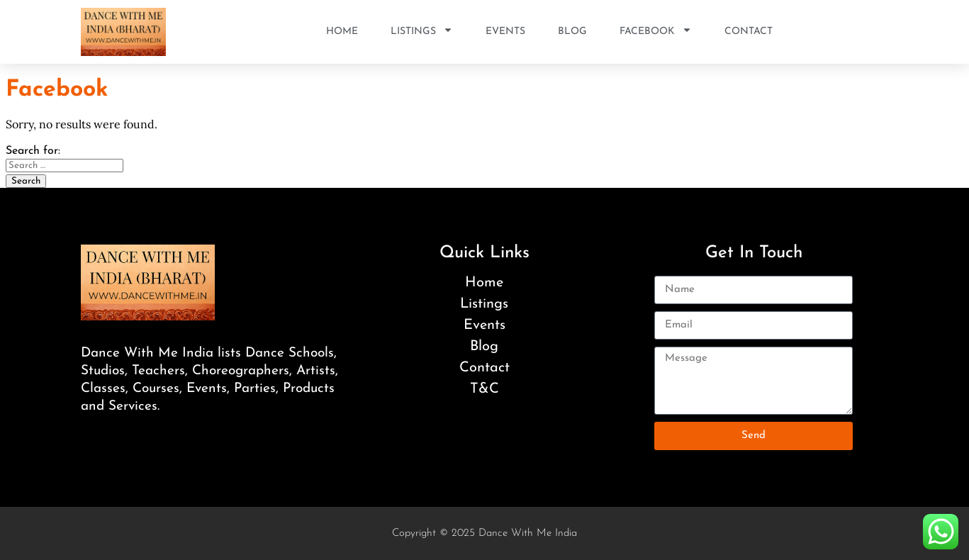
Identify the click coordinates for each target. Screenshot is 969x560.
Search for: (33, 151)
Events (505, 32)
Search (26, 181)
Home (342, 32)
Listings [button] (422, 32)
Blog (572, 32)
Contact (749, 32)
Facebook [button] (656, 32)
